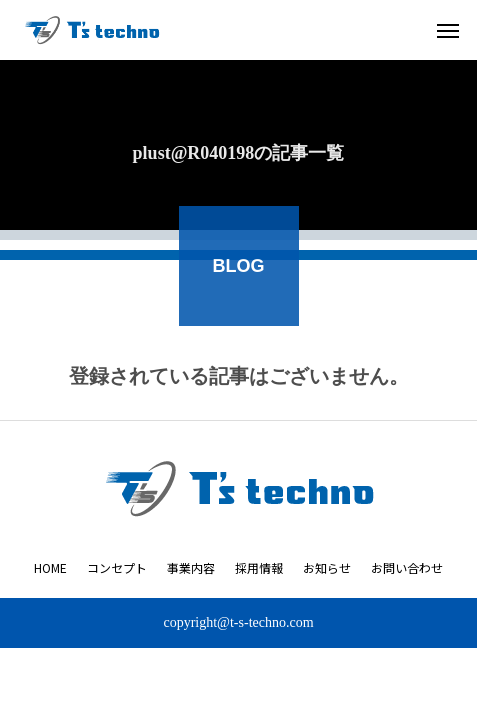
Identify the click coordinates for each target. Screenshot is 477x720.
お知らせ (327, 567)
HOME (50, 567)
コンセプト (117, 567)
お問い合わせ (407, 567)
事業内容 (191, 567)
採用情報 (259, 567)
